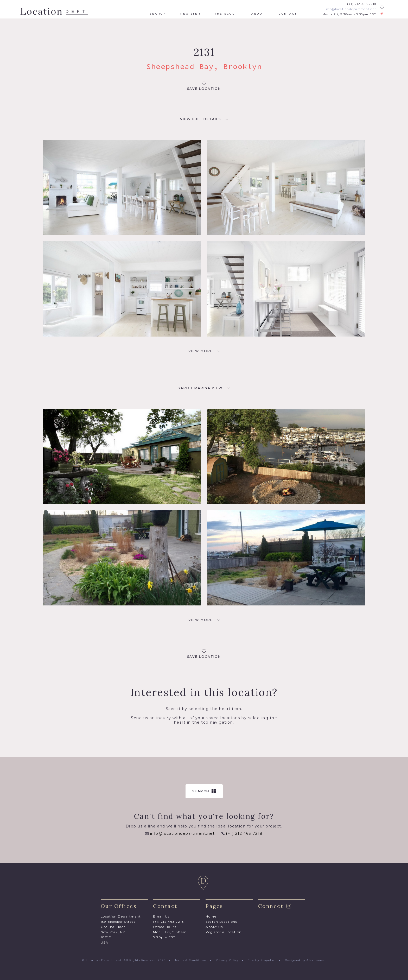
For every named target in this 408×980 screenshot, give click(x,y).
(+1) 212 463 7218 (362, 4)
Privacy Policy (227, 960)
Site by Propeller (262, 960)
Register (191, 14)
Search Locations (221, 922)
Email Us (161, 916)
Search (158, 14)
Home (211, 916)
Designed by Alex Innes (304, 960)
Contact (288, 14)
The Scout (226, 14)
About (258, 14)
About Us (214, 927)
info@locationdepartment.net (350, 9)
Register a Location (224, 932)
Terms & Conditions (191, 960)
